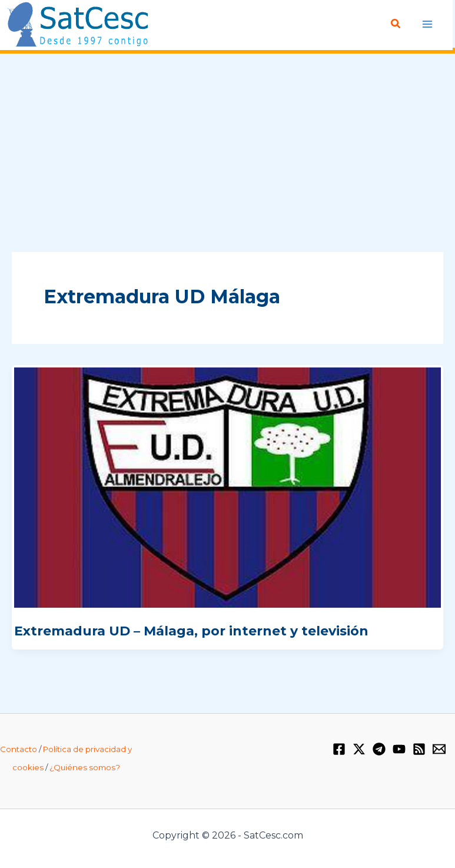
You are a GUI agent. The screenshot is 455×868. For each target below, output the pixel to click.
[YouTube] (399, 749)
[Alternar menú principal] (427, 24)
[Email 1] (439, 749)
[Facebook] (339, 749)
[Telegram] (379, 749)
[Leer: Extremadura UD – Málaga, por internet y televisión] (227, 487)
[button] (396, 24)
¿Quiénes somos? (85, 767)
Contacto (19, 749)
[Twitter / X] (359, 749)
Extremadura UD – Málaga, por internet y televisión (191, 631)
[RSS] (419, 749)
